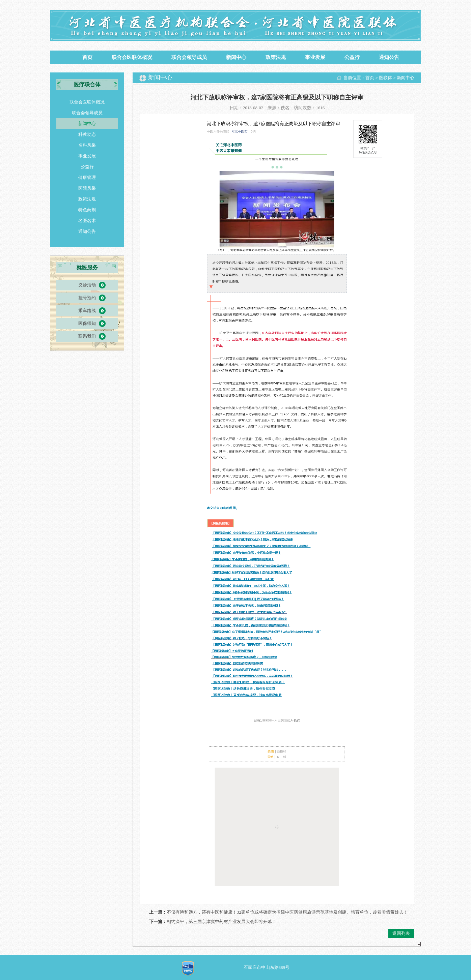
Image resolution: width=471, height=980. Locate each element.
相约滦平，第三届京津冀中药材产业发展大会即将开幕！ (221, 922)
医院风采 (87, 188)
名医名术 (87, 221)
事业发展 (315, 57)
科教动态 (87, 134)
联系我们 (87, 336)
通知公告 (389, 57)
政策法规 (276, 57)
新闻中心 (236, 57)
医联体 (385, 78)
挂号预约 (87, 298)
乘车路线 (87, 311)
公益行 (352, 57)
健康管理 (87, 177)
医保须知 (87, 323)
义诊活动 (87, 285)
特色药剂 (87, 210)
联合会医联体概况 (132, 57)
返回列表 (401, 933)
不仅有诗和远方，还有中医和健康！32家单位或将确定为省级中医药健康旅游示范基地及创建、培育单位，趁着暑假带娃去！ (287, 912)
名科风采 (87, 145)
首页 (87, 57)
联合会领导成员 (189, 57)
